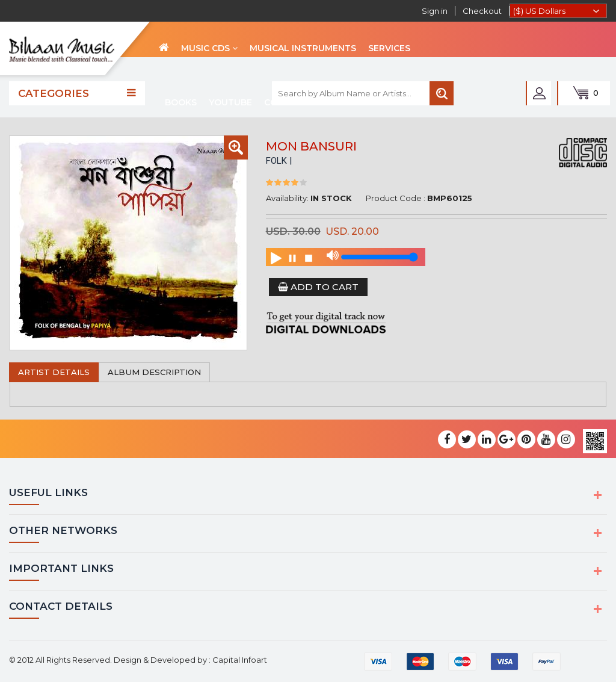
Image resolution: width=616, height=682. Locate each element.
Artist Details (54, 372)
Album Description (154, 372)
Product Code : (396, 198)
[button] (236, 147)
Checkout (482, 11)
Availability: (287, 198)
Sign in (435, 11)
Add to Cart (318, 287)
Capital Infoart (240, 659)
